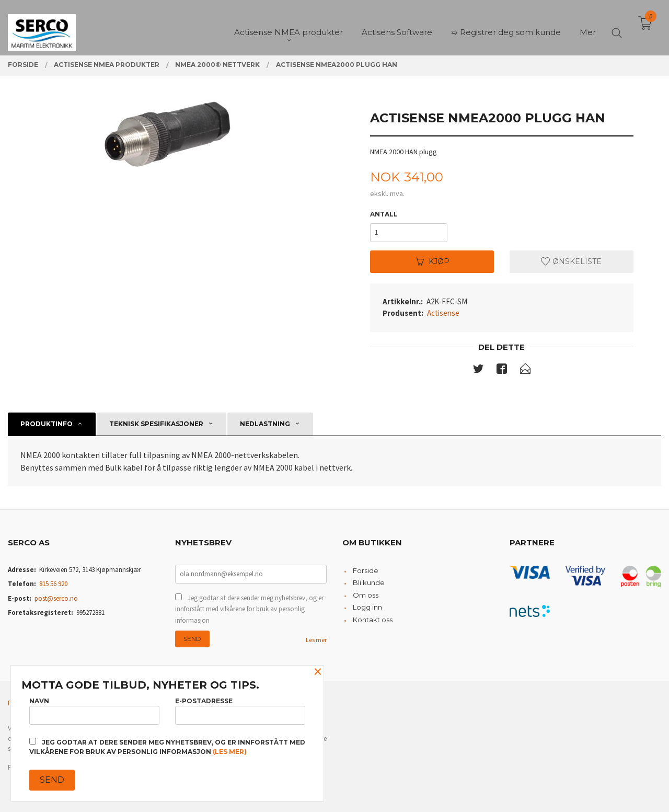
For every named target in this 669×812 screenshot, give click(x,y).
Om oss (366, 595)
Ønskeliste (571, 261)
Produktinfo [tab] (47, 424)
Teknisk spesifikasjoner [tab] (156, 424)
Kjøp (432, 261)
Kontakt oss (373, 620)
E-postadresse (240, 711)
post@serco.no (56, 598)
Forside (366, 570)
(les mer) (230, 752)
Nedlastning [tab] (265, 424)
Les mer (316, 640)
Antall (384, 214)
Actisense (443, 313)
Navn (94, 711)
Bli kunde (369, 582)
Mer (588, 26)
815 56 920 (53, 584)
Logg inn (367, 607)
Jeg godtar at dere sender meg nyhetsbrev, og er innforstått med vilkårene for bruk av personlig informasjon (249, 609)
